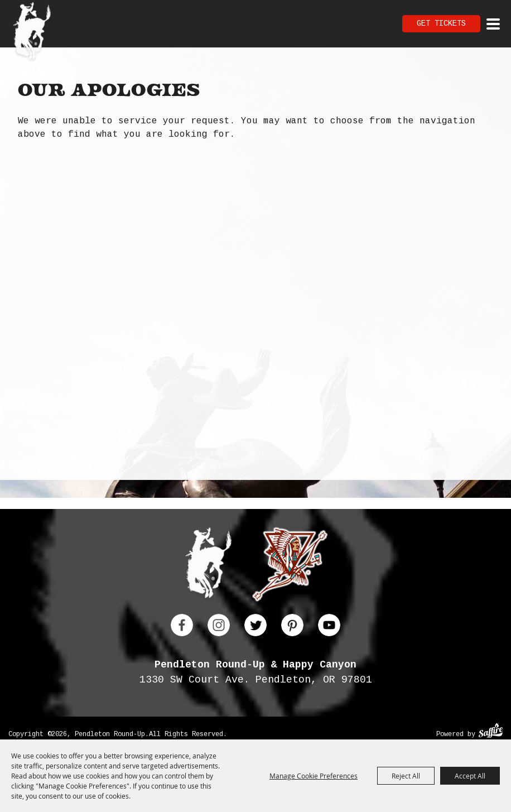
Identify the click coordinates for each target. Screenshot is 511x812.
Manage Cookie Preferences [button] (314, 776)
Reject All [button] (406, 776)
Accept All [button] (470, 776)
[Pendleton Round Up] (32, 32)
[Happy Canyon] (290, 567)
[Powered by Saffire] (491, 732)
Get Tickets (441, 23)
